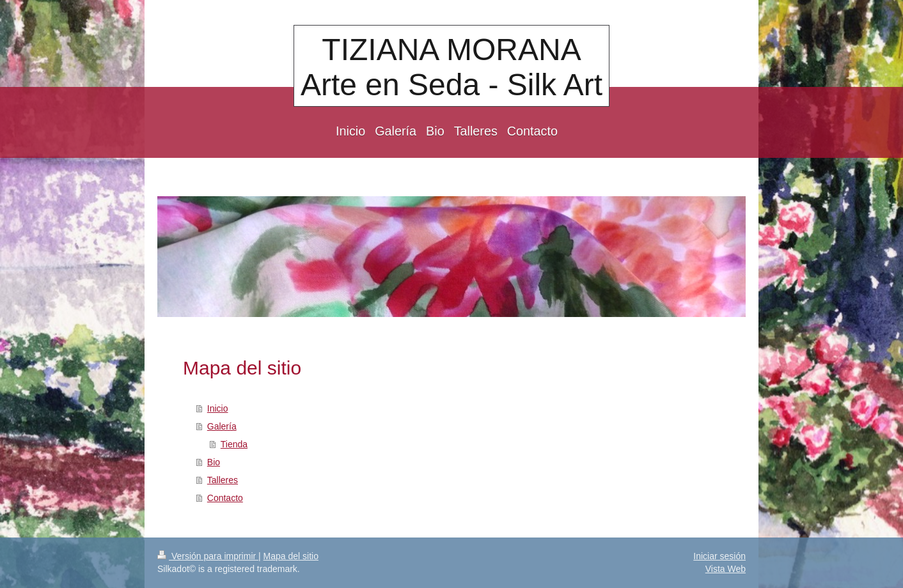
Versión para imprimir (208, 556)
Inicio (218, 408)
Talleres (223, 480)
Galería (222, 426)
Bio (214, 462)
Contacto (225, 498)
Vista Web (726, 569)
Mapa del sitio (291, 556)
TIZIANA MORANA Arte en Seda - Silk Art (452, 67)
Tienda (234, 444)
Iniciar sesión (719, 556)
